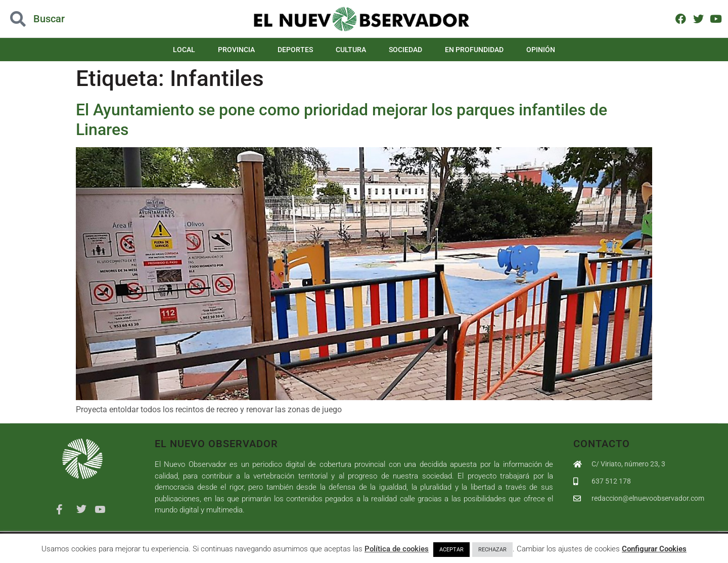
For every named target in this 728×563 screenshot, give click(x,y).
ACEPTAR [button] (451, 550)
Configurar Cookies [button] (654, 549)
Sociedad (405, 50)
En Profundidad (474, 50)
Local (184, 50)
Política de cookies (397, 549)
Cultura (351, 50)
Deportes (295, 50)
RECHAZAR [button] (492, 550)
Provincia (236, 50)
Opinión (541, 50)
